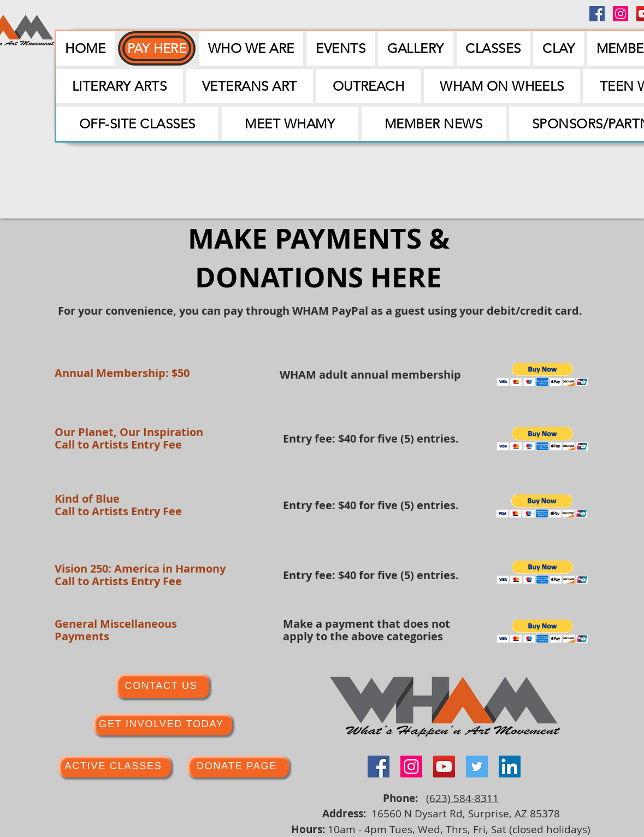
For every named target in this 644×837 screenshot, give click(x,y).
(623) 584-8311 (462, 798)
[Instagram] (621, 14)
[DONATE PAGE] (238, 767)
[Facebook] (597, 14)
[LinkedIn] (510, 767)
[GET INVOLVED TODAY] (163, 724)
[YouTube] (444, 767)
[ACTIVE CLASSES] (115, 767)
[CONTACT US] (163, 686)
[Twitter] (477, 767)
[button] (340, 48)
